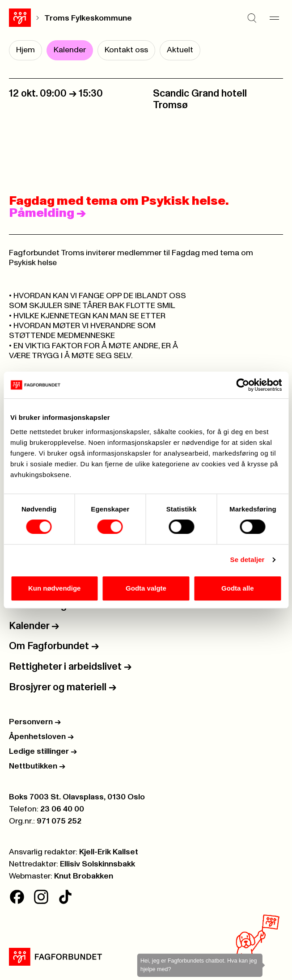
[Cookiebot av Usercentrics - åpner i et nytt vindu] (243, 385)
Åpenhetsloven (41, 737)
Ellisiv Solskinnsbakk (97, 864)
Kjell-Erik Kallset (109, 852)
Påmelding (47, 213)
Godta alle (238, 588)
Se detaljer (248, 560)
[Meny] (274, 18)
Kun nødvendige (55, 588)
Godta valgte (146, 588)
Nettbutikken (37, 766)
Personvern (35, 722)
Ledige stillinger (43, 752)
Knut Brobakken (84, 876)
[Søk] (252, 18)
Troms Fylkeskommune (88, 18)
